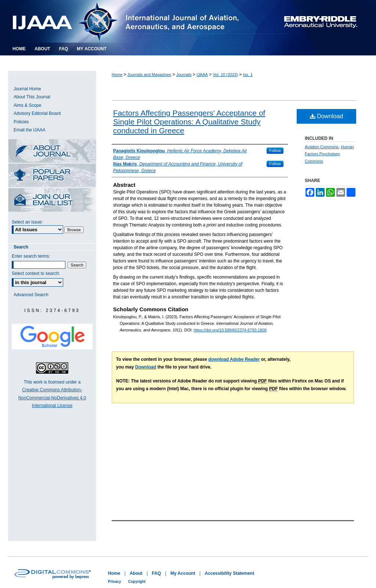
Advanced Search (31, 295)
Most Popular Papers (52, 176)
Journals (184, 75)
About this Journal (52, 151)
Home (117, 75)
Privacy (115, 582)
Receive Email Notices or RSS (52, 201)
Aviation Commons (322, 147)
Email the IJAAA (30, 130)
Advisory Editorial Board (37, 113)
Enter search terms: (31, 256)
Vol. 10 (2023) (226, 75)
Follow (275, 150)
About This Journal (32, 97)
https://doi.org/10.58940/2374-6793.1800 (230, 330)
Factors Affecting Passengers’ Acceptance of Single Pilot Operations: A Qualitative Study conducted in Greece (189, 122)
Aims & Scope (27, 105)
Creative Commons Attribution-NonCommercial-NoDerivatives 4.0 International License (52, 398)
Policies (21, 122)
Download (327, 116)
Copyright (137, 582)
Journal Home (27, 89)
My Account (183, 573)
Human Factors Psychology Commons (329, 154)
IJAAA (202, 75)
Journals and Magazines (149, 75)
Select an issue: (27, 222)
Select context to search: (36, 273)
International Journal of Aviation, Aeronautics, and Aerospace (135, 21)
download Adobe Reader (234, 359)
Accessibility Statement (229, 573)
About (136, 573)
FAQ (157, 573)
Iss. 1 (248, 75)
